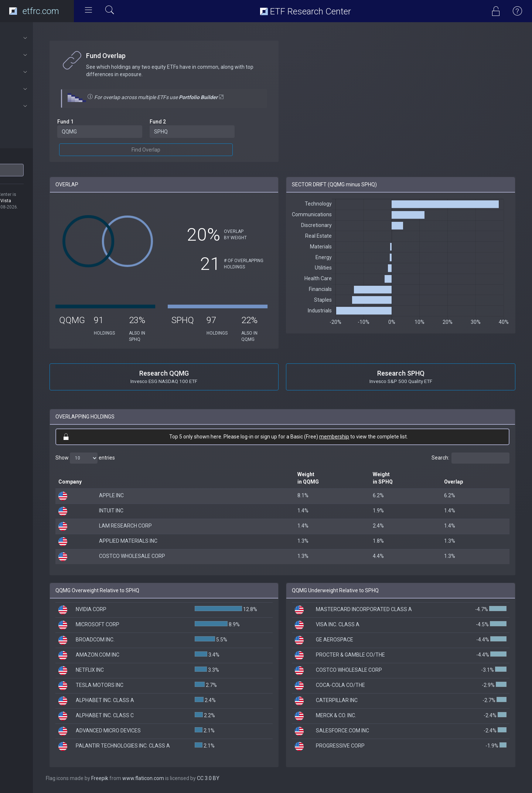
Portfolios (39, 72)
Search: (470, 458)
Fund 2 (190, 122)
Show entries (126, 458)
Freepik (141, 778)
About (39, 38)
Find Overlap (178, 150)
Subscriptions (39, 106)
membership (355, 437)
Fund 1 (106, 122)
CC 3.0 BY (249, 778)
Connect (39, 89)
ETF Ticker (20, 159)
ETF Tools (39, 55)
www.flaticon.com (184, 778)
